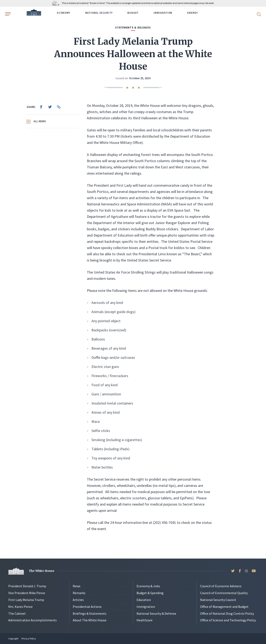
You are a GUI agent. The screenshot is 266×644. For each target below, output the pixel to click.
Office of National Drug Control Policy (227, 613)
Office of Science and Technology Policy (228, 620)
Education (144, 600)
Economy (64, 13)
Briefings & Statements (90, 613)
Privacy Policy (29, 638)
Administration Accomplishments (33, 620)
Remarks (79, 593)
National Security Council (218, 600)
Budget (133, 13)
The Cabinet (17, 613)
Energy (193, 13)
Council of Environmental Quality (224, 593)
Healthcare (145, 620)
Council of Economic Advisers (221, 586)
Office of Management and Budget (224, 607)
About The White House (90, 620)
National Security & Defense (156, 613)
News (77, 586)
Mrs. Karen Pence (20, 607)
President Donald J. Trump (27, 586)
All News (36, 121)
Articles (78, 600)
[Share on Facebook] (41, 107)
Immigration (163, 13)
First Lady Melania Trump (26, 600)
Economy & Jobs (148, 586)
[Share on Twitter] (50, 107)
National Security (99, 13)
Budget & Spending (150, 593)
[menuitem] (41, 107)
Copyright (13, 638)
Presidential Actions (87, 607)
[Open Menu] (7, 14)
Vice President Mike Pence (27, 593)
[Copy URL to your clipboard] (59, 107)
